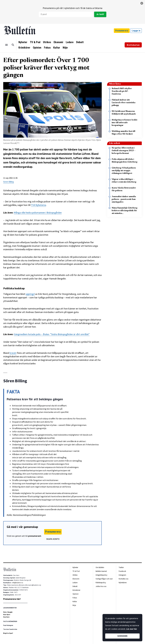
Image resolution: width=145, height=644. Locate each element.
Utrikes (47, 42)
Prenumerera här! (12, 599)
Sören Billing (8, 182)
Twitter (121, 567)
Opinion (37, 48)
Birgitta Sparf (8, 633)
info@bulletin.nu (17, 583)
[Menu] (6, 45)
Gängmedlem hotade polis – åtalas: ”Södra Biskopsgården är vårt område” (52, 334)
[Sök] (13, 45)
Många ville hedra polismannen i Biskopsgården (38, 213)
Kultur (57, 48)
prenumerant (35, 536)
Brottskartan (133, 45)
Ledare (70, 42)
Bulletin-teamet (101, 571)
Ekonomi (58, 42)
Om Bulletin (100, 567)
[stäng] (142, 3)
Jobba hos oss (101, 586)
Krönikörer (24, 48)
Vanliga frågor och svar (104, 579)
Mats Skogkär (8, 612)
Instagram (122, 575)
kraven (13, 353)
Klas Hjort (7, 615)
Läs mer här (132, 629)
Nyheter (23, 42)
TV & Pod (35, 42)
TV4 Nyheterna (39, 205)
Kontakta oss (123, 579)
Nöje (65, 48)
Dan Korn (6, 617)
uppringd (30, 294)
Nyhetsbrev (123, 583)
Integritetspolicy (101, 575)
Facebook (122, 571)
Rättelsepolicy (101, 583)
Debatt (80, 42)
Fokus (47, 48)
